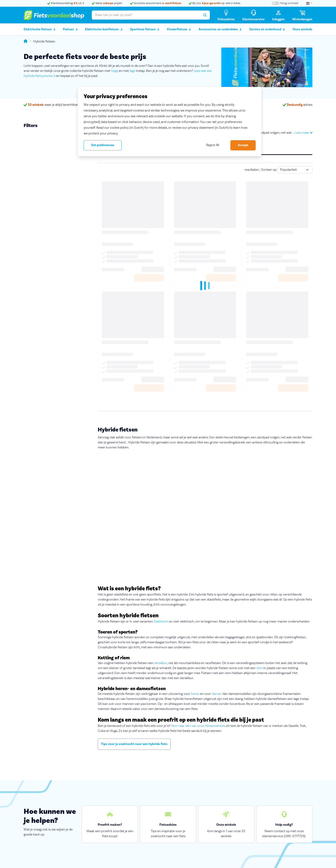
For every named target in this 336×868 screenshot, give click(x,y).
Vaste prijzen (107, 3)
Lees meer (304, 133)
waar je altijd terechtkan (51, 105)
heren (195, 694)
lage (132, 71)
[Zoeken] (205, 15)
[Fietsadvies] (226, 15)
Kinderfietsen (179, 29)
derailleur (161, 663)
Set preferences (103, 145)
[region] (170, 122)
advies (298, 105)
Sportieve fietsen (145, 29)
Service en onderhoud (267, 29)
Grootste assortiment (156, 3)
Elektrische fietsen (40, 29)
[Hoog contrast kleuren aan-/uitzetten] (285, 3)
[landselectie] (309, 3)
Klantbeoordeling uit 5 (66, 3)
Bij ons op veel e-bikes (215, 3)
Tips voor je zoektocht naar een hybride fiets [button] (134, 744)
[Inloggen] (278, 15)
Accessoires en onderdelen (220, 29)
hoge (114, 71)
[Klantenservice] (253, 15)
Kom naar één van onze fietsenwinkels (198, 726)
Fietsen (70, 29)
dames (217, 694)
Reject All (213, 145)
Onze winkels (302, 29)
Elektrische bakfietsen (104, 29)
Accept (243, 145)
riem (259, 668)
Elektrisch (161, 622)
